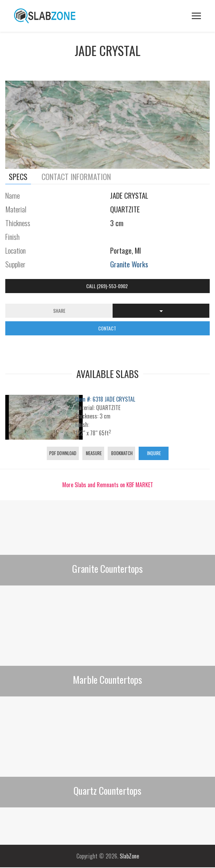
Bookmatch (121, 453)
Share (59, 311)
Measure (93, 453)
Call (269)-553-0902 (107, 286)
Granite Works (129, 264)
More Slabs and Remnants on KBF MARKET (108, 485)
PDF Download (63, 453)
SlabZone (129, 856)
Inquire (153, 453)
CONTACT (108, 328)
